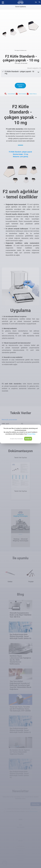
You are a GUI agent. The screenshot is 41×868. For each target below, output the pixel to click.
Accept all (28, 439)
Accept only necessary (16, 439)
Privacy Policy (31, 434)
